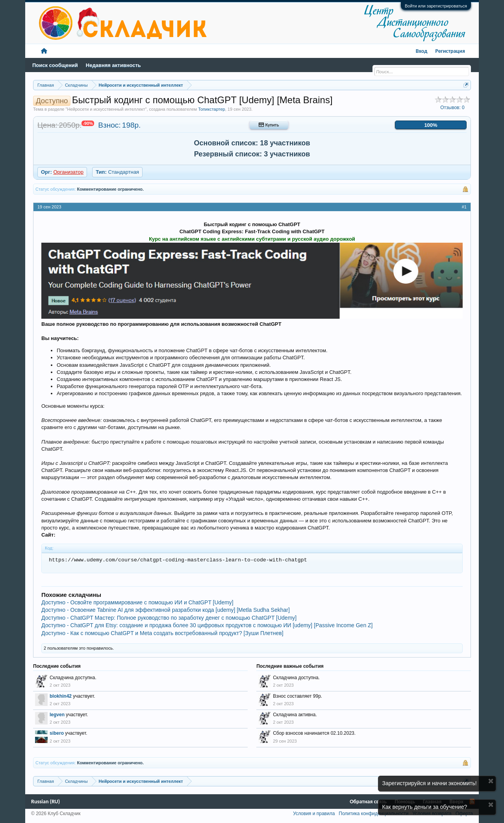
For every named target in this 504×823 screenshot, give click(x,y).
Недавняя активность (113, 65)
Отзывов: (452, 108)
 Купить (269, 125)
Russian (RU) (45, 802)
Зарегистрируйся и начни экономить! (430, 783)
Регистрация (450, 51)
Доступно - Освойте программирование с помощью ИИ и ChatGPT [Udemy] (137, 602)
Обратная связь (368, 802)
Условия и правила (314, 814)
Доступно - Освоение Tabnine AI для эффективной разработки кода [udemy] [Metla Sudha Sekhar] (166, 610)
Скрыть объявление (491, 781)
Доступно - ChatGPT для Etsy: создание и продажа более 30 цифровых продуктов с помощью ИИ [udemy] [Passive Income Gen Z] (207, 625)
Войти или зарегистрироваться (436, 6)
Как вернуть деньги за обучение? (425, 807)
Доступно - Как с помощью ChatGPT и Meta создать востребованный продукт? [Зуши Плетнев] (162, 633)
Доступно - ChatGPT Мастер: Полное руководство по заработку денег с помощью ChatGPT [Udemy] (169, 618)
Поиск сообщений (55, 65)
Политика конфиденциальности (373, 814)
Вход (422, 51)
